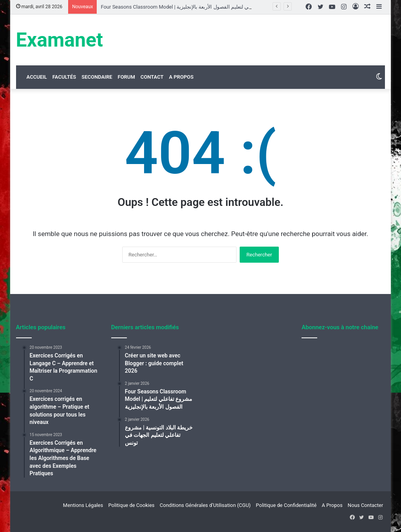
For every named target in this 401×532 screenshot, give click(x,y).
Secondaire (97, 77)
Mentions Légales (83, 505)
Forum (126, 77)
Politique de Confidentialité (286, 505)
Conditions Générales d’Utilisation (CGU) (205, 505)
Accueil (37, 77)
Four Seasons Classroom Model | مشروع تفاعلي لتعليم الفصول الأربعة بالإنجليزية (188, 7)
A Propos (181, 77)
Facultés (64, 77)
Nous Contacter (366, 505)
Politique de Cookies (131, 505)
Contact (152, 77)
